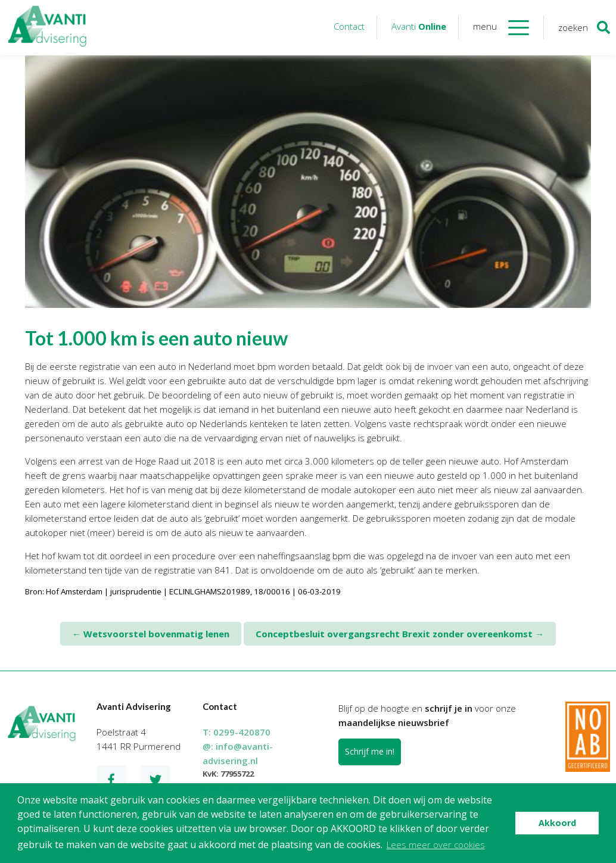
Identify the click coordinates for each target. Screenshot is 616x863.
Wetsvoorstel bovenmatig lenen (151, 634)
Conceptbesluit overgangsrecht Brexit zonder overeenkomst (400, 634)
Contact (349, 26)
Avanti (419, 26)
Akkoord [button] (557, 823)
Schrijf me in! (370, 751)
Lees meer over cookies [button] (436, 845)
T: (237, 732)
